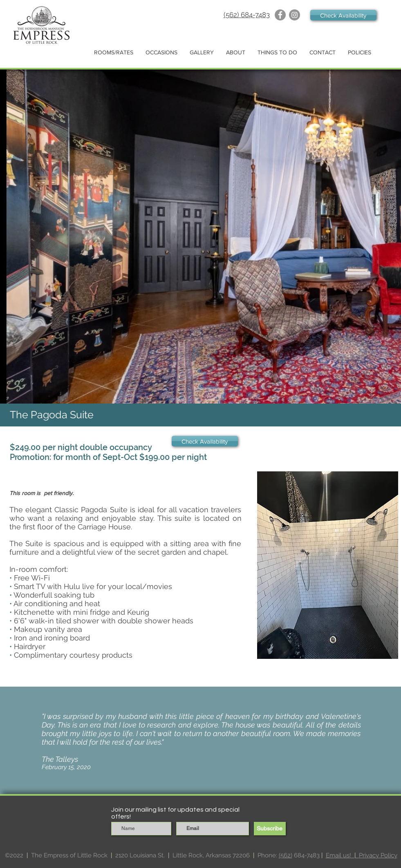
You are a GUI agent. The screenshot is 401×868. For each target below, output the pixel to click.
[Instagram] (295, 15)
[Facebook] (280, 15)
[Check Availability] (343, 15)
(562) (286, 855)
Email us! (338, 855)
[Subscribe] (270, 829)
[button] (114, 52)
